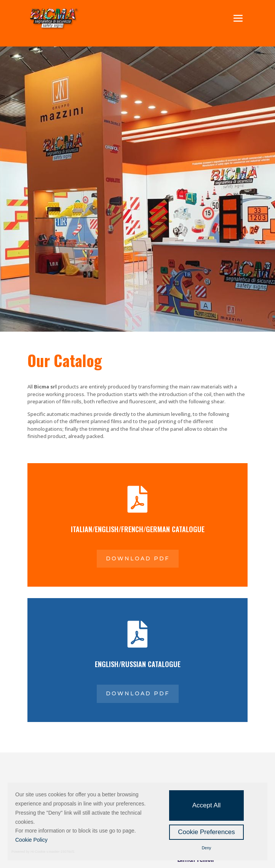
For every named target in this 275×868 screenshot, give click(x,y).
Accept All (207, 805)
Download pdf (138, 558)
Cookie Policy (31, 840)
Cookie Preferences (206, 832)
